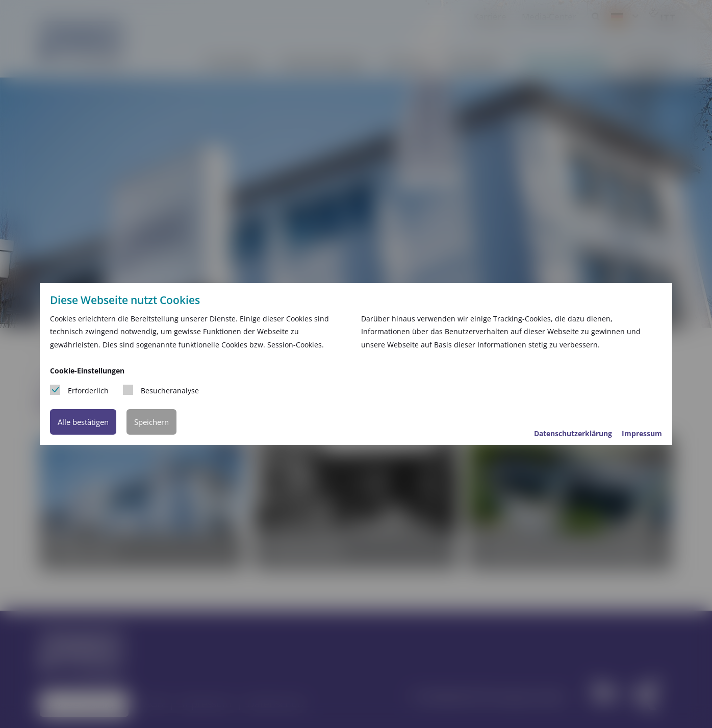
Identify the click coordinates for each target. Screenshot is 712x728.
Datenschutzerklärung (574, 433)
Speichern (151, 422)
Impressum (642, 433)
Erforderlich (79, 390)
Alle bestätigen (83, 422)
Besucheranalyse (161, 390)
